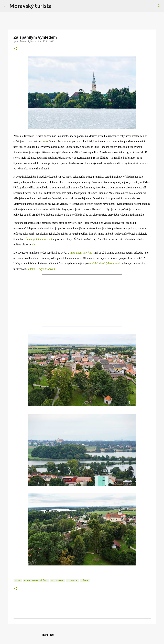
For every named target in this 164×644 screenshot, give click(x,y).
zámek (85, 581)
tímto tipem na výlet (81, 253)
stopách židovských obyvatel (104, 263)
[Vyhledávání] (56, 6)
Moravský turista (31, 6)
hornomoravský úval (36, 581)
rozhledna (57, 581)
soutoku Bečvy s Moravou (41, 269)
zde (45, 141)
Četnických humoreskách (39, 239)
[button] (16, 49)
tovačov (72, 581)
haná (18, 581)
